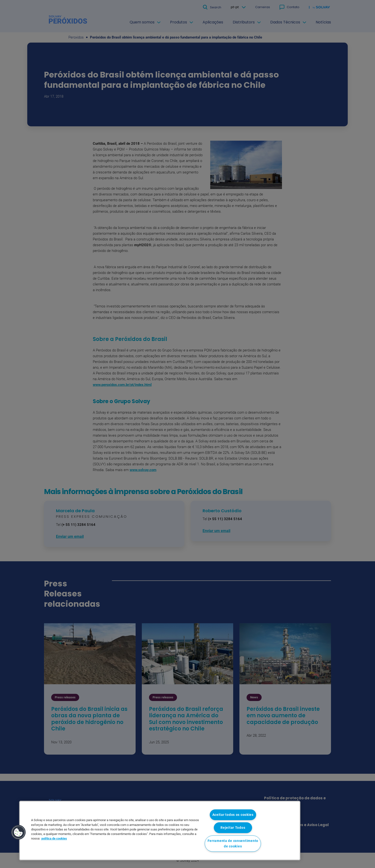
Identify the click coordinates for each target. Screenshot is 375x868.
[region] (160, 831)
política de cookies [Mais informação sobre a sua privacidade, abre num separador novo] (54, 838)
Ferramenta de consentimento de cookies (233, 844)
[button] (18, 832)
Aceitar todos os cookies (233, 815)
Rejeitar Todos (233, 828)
